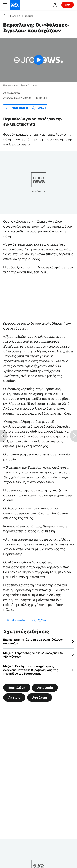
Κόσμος (29, 16)
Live (68, 5)
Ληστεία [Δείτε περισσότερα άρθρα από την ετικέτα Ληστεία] (14, 697)
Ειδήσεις (15, 16)
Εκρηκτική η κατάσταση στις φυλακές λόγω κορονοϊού (33, 641)
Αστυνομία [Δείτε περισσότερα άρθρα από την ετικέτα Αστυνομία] (45, 687)
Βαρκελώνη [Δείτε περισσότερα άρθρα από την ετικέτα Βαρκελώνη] (17, 687)
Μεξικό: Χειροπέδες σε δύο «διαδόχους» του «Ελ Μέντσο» (34, 655)
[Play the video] (38, 60)
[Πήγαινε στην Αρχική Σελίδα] (15, 5)
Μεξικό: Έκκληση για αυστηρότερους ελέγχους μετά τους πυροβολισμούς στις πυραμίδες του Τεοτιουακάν (31, 670)
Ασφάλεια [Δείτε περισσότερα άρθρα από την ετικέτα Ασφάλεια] (40, 697)
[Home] (5, 16)
